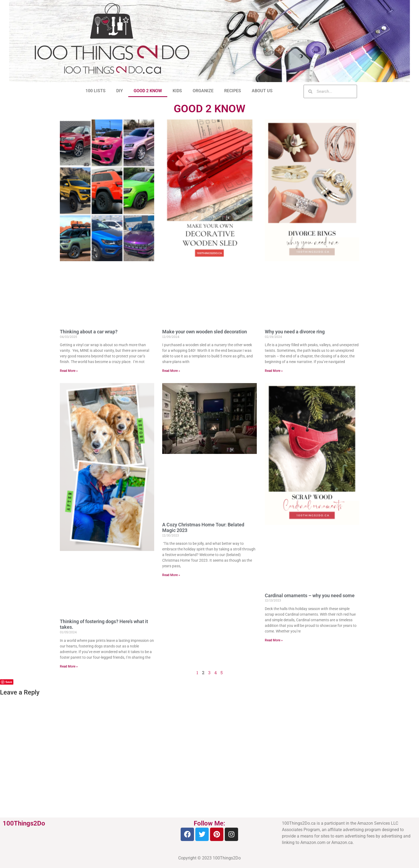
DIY (120, 91)
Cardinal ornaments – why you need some (310, 595)
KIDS (177, 91)
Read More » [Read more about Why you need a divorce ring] (274, 371)
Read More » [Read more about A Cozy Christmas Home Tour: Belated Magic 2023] (171, 575)
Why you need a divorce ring (295, 332)
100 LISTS (96, 91)
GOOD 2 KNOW (148, 91)
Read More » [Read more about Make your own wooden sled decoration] (171, 371)
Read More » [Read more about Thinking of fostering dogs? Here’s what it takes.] (69, 666)
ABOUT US (262, 91)
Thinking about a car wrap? (89, 332)
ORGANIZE (203, 91)
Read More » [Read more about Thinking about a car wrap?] (69, 371)
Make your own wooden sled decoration (205, 332)
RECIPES (233, 91)
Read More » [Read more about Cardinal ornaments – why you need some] (274, 640)
